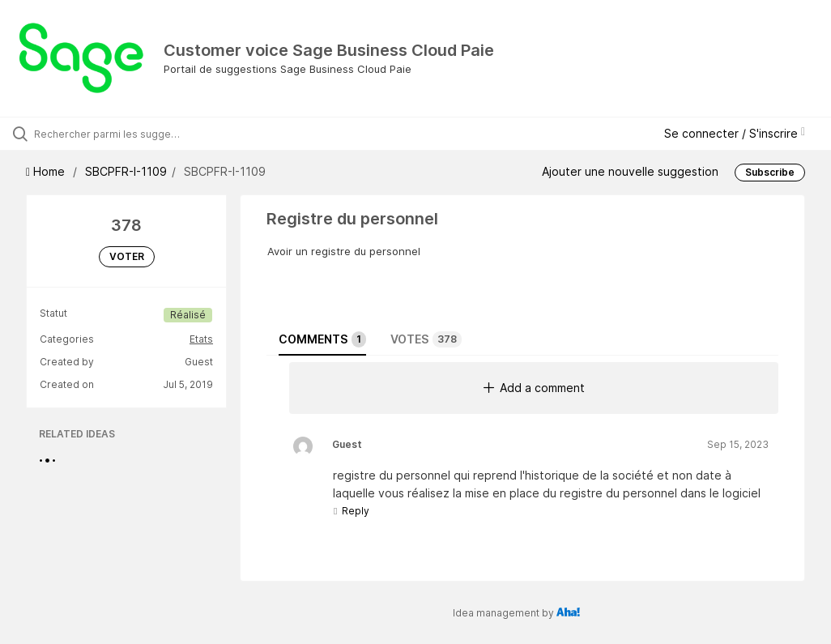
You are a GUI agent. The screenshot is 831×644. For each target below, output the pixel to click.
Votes (426, 339)
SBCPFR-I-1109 (126, 171)
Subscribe (770, 172)
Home (47, 171)
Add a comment (534, 388)
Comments (322, 339)
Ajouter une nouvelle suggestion (630, 171)
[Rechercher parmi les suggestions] (109, 134)
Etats (201, 339)
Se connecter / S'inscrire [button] (735, 133)
